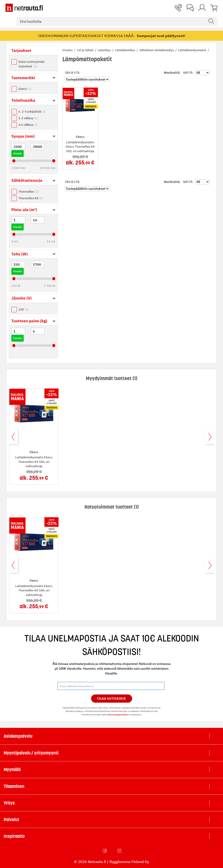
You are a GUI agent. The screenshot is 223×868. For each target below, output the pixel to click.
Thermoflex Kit (31, 198)
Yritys (9, 803)
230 (23, 309)
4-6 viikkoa (28, 125)
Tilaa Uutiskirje (111, 699)
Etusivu (68, 50)
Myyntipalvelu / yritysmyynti (31, 753)
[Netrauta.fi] (24, 8)
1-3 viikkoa (28, 118)
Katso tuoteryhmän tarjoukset (32, 64)
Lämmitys (105, 50)
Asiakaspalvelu (18, 736)
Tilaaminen (14, 786)
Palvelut (11, 820)
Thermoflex (28, 192)
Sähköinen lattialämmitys (157, 50)
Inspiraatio (14, 836)
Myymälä (12, 770)
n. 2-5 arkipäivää (32, 112)
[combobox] (117, 21)
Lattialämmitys (125, 50)
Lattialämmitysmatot (192, 50)
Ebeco (25, 89)
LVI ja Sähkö (86, 50)
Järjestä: (72, 73)
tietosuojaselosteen (118, 715)
